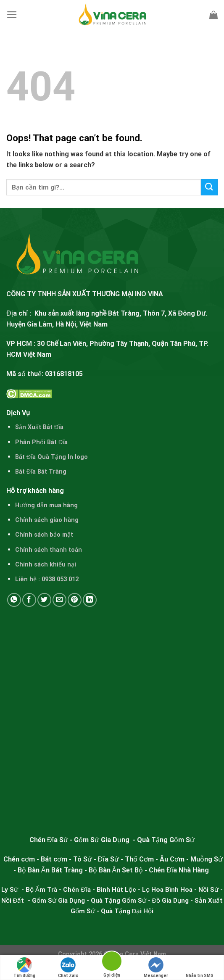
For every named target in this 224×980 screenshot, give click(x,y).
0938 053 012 (60, 579)
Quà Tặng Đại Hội (127, 911)
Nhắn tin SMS (199, 968)
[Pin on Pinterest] (75, 600)
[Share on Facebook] (29, 600)
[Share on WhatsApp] (14, 600)
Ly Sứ (11, 890)
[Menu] (12, 15)
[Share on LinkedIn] (90, 600)
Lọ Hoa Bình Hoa (167, 890)
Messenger (156, 968)
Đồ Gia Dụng (171, 901)
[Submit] (209, 187)
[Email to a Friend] (59, 600)
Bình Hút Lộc (116, 890)
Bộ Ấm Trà (41, 890)
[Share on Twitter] (44, 600)
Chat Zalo (68, 968)
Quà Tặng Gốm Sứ (119, 901)
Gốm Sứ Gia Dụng (58, 901)
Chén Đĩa (77, 890)
